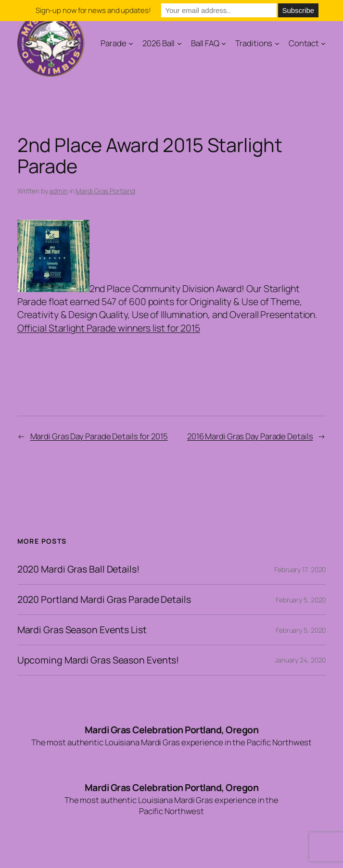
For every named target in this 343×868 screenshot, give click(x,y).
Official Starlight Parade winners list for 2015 (109, 328)
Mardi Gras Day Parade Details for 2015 (99, 436)
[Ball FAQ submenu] (224, 43)
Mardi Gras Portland (105, 191)
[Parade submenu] (131, 43)
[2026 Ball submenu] (179, 43)
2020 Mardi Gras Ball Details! (78, 569)
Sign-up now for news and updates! (93, 10)
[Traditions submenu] (277, 43)
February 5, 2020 (301, 600)
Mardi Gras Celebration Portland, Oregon (172, 730)
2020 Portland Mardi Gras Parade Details (104, 600)
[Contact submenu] (323, 43)
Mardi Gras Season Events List (82, 630)
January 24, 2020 (300, 660)
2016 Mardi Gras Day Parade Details (250, 436)
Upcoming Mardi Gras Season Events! (98, 660)
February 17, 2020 (300, 569)
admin (58, 191)
